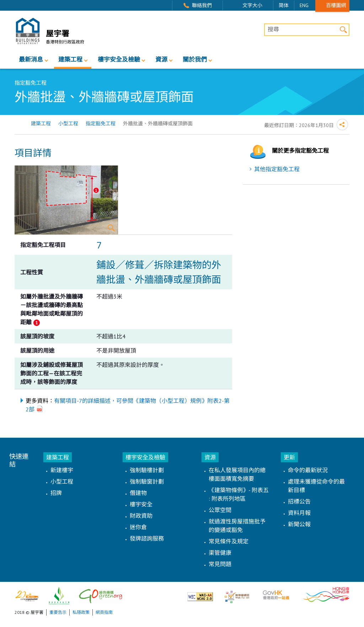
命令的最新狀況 (308, 470)
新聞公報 (299, 524)
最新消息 (31, 60)
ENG (304, 5)
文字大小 (252, 5)
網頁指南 (104, 612)
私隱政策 (81, 612)
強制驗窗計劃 (147, 481)
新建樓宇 (62, 470)
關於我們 (195, 60)
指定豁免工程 (101, 123)
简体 (284, 5)
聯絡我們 (202, 5)
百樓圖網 (336, 5)
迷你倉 (138, 527)
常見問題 (220, 564)
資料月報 (299, 513)
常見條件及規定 (229, 541)
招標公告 (299, 501)
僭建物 (138, 493)
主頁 (19, 124)
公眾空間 (220, 510)
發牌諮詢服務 (147, 538)
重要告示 (58, 612)
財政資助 (141, 516)
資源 (161, 60)
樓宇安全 (141, 504)
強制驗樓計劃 (147, 470)
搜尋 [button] (343, 30)
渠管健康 (220, 553)
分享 (342, 125)
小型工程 (68, 123)
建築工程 (70, 60)
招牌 (56, 493)
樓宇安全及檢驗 (119, 60)
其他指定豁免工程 (277, 169)
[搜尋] (307, 30)
